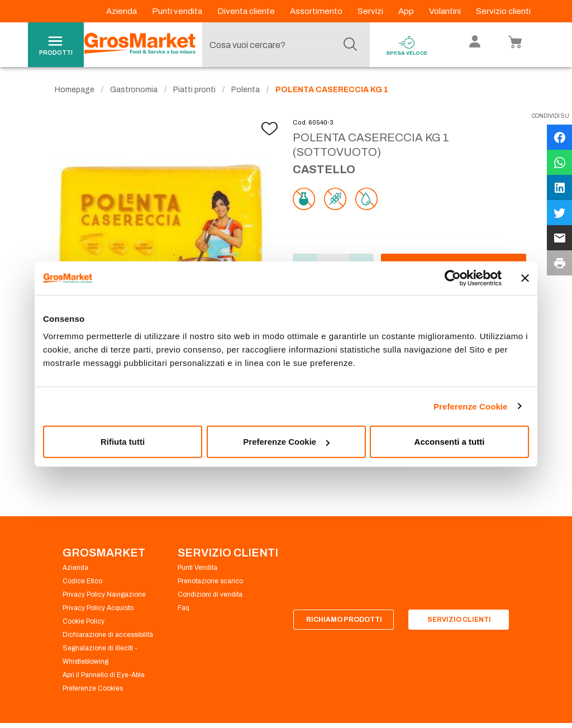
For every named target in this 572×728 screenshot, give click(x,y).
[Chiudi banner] (525, 278)
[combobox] (283, 45)
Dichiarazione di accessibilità (108, 635)
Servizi (371, 11)
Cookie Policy (84, 621)
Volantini (446, 11)
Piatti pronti (194, 90)
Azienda (122, 11)
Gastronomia (134, 90)
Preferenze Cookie (471, 406)
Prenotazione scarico (210, 581)
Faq (183, 608)
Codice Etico (82, 581)
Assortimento (317, 11)
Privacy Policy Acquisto (98, 608)
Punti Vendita (197, 568)
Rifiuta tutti (123, 442)
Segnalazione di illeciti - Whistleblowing (100, 655)
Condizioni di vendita (210, 594)
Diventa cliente (247, 11)
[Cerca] (350, 45)
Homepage (75, 90)
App (407, 11)
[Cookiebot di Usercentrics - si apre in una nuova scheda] (453, 278)
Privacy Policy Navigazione (104, 594)
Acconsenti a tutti (450, 442)
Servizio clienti (503, 11)
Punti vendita (178, 11)
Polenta (246, 90)
